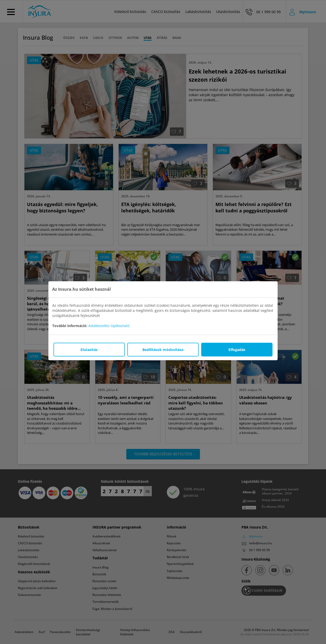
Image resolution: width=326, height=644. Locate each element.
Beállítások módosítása (163, 349)
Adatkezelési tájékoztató (109, 325)
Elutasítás (89, 349)
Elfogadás (237, 349)
